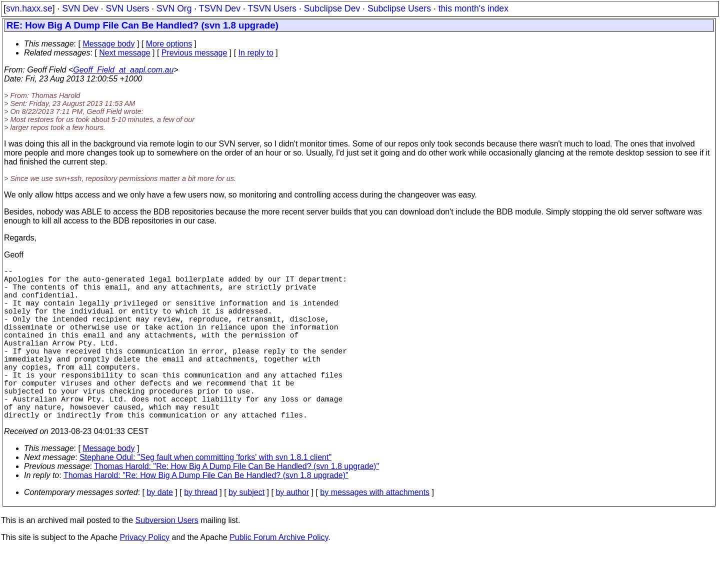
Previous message (194, 53)
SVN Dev (80, 8)
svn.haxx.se (29, 8)
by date (159, 530)
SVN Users (127, 8)
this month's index (473, 8)
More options (169, 44)
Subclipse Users (399, 8)
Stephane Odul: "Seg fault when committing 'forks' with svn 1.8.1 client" (205, 495)
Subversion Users (167, 558)
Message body (108, 44)
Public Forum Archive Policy (279, 575)
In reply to (256, 53)
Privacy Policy (144, 575)
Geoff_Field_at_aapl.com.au (123, 70)
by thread (201, 530)
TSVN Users (272, 8)
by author (292, 530)
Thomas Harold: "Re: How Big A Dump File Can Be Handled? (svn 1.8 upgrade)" (236, 504)
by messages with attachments (375, 530)
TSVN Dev (220, 8)
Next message (124, 53)
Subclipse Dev (332, 8)
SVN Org (174, 8)
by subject (246, 530)
